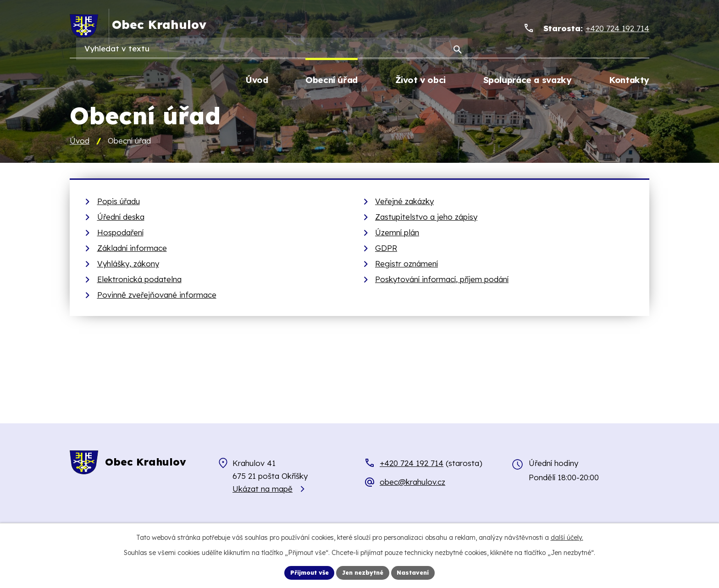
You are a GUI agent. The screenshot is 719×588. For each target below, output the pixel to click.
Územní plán (397, 233)
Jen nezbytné (364, 572)
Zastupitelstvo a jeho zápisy (426, 218)
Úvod (80, 142)
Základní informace (132, 249)
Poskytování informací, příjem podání (442, 280)
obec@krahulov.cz (412, 483)
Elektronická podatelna (139, 280)
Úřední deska (121, 218)
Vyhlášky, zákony (128, 264)
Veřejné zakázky (404, 202)
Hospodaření (120, 233)
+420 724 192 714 (412, 464)
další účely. (567, 536)
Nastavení (420, 572)
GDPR (386, 249)
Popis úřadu (119, 202)
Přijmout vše (304, 572)
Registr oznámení (407, 264)
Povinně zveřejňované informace (157, 296)
